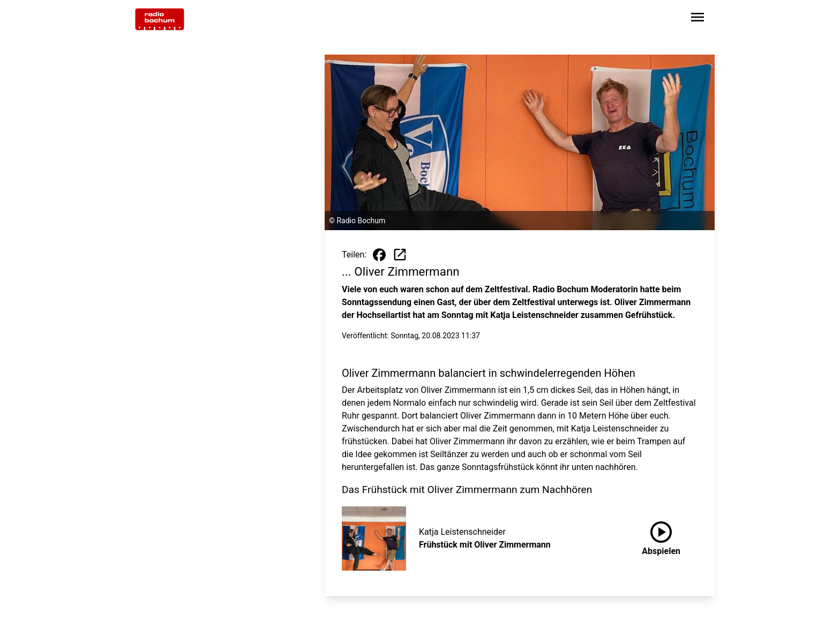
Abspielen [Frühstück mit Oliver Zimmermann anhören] (661, 536)
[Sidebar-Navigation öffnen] (697, 19)
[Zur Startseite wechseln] (160, 19)
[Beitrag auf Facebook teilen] (379, 255)
